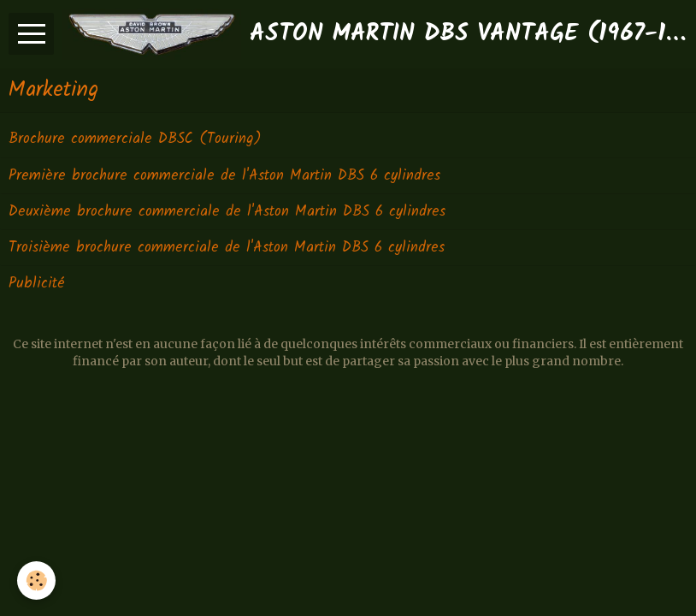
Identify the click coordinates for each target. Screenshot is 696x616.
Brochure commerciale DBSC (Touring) (135, 140)
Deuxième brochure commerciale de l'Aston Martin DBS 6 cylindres (227, 212)
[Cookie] (36, 580)
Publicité (37, 284)
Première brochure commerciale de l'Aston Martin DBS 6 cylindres (224, 176)
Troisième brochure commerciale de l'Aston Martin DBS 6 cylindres (227, 248)
